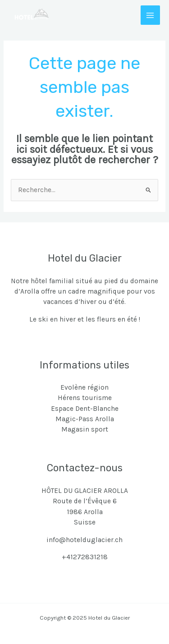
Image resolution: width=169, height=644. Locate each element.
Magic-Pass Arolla (85, 419)
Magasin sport (85, 429)
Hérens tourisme (85, 398)
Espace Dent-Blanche (85, 409)
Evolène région (84, 387)
